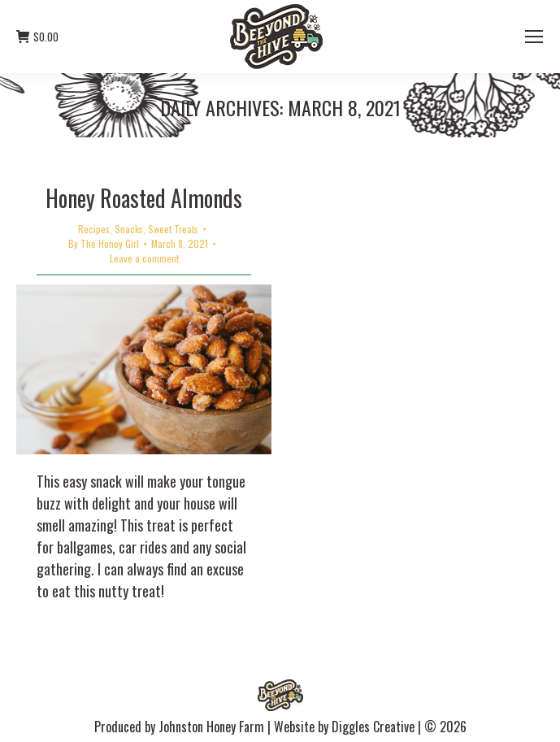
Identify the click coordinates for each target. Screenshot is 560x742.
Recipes (94, 229)
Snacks (129, 229)
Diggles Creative (373, 727)
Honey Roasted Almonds (144, 198)
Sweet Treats (173, 229)
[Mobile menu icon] (534, 37)
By (104, 243)
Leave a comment (144, 258)
